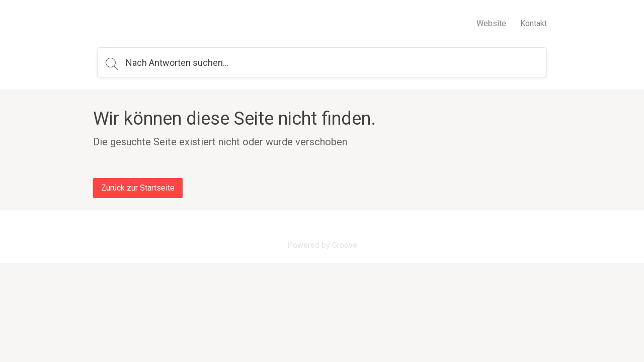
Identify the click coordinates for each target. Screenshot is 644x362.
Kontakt (534, 23)
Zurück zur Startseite (138, 188)
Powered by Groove (322, 245)
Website (491, 23)
